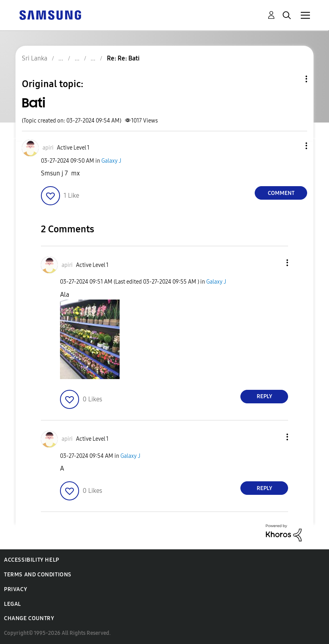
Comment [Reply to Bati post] (281, 193)
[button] (293, 146)
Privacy (15, 589)
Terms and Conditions (38, 575)
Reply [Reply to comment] (264, 396)
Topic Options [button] (293, 79)
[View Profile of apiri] (48, 148)
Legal (13, 604)
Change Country (29, 618)
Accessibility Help (32, 560)
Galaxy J (111, 161)
